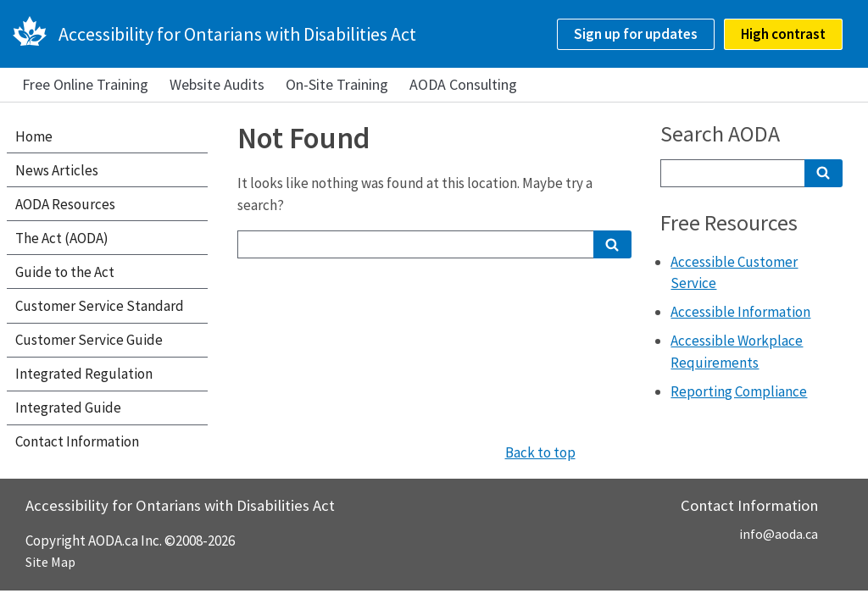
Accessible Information (740, 312)
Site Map (50, 562)
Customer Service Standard (100, 306)
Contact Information (77, 441)
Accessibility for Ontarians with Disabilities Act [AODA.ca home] (237, 34)
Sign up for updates (636, 34)
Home (34, 136)
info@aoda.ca (779, 534)
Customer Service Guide (89, 340)
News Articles (57, 170)
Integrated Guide (68, 408)
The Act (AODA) (62, 238)
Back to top (540, 452)
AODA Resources (65, 204)
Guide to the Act (65, 272)
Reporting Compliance (739, 391)
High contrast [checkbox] (783, 34)
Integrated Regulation (84, 374)
